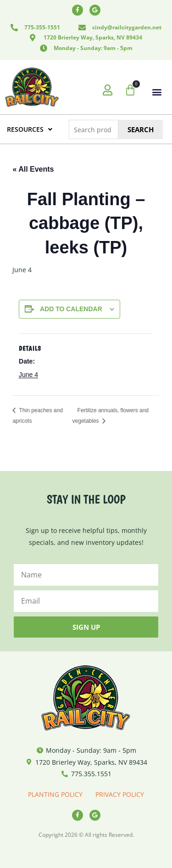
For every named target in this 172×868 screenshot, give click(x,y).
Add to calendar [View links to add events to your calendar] (71, 309)
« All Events (33, 169)
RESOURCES (30, 129)
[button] (157, 92)
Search (141, 129)
